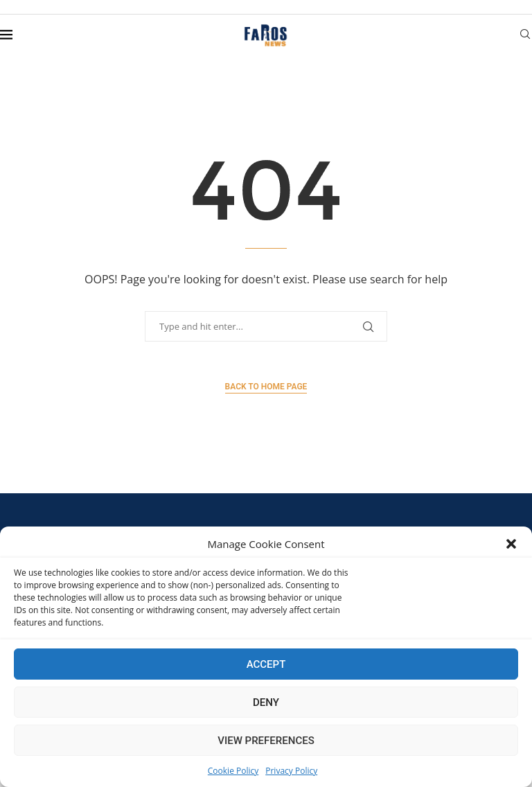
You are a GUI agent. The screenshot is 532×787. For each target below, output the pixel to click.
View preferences (266, 741)
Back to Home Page (266, 387)
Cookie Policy (233, 771)
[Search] (525, 36)
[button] (511, 544)
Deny (266, 702)
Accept (266, 664)
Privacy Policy (291, 771)
